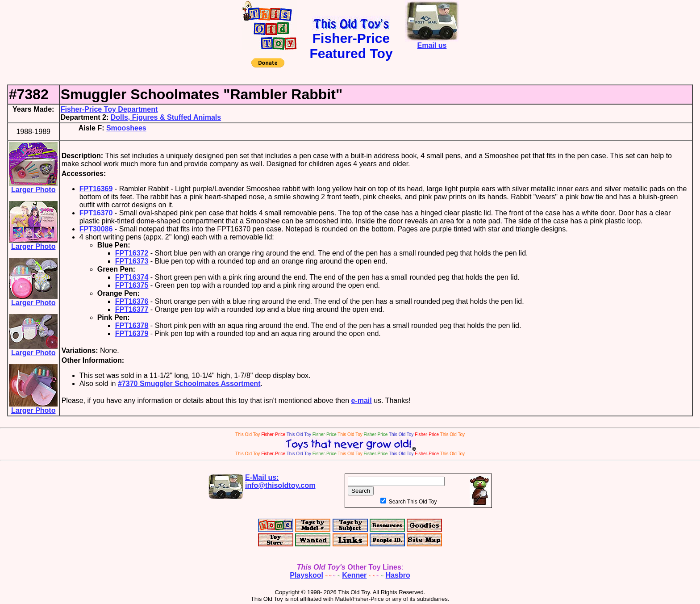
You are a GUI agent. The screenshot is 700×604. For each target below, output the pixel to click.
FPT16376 (132, 301)
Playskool (306, 575)
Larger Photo (33, 187)
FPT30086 (96, 229)
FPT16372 (132, 253)
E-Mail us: (280, 481)
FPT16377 (132, 309)
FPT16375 (132, 285)
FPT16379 (132, 333)
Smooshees (126, 128)
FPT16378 (132, 325)
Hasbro (398, 575)
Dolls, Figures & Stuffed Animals (166, 117)
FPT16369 (96, 189)
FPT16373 (132, 261)
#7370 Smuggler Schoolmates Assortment (189, 384)
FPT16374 (132, 277)
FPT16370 (96, 213)
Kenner (354, 575)
